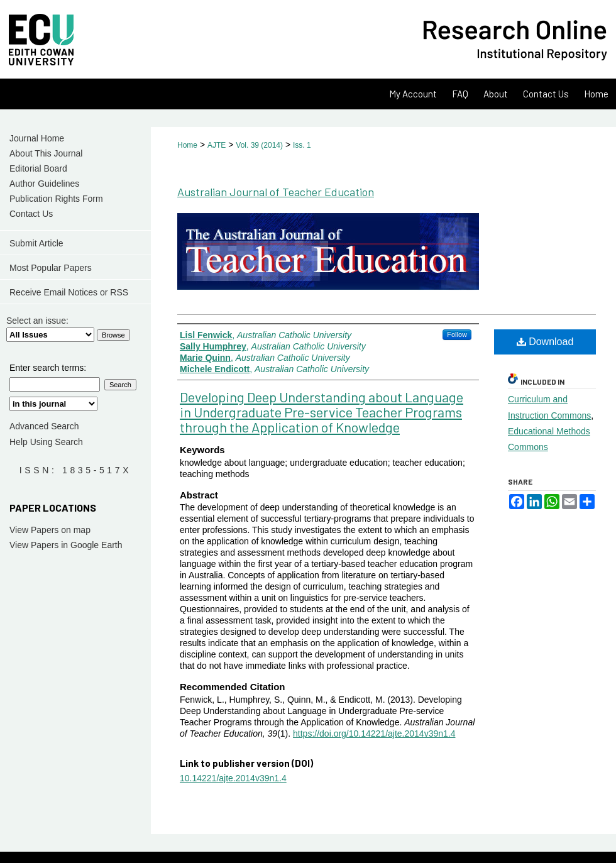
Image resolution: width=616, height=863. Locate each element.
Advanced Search (44, 426)
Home (187, 145)
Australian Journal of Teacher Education (276, 192)
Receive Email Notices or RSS (69, 292)
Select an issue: (37, 321)
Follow (457, 334)
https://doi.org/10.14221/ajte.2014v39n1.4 (374, 734)
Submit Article (36, 243)
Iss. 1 (302, 145)
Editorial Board (38, 168)
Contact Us (31, 214)
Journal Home (37, 138)
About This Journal (46, 153)
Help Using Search (46, 442)
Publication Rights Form (56, 199)
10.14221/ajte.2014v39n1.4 (233, 778)
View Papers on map (50, 530)
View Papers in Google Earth (66, 545)
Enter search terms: (48, 368)
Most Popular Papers (51, 268)
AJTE (217, 145)
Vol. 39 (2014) (259, 145)
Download (545, 342)
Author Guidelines (44, 184)
